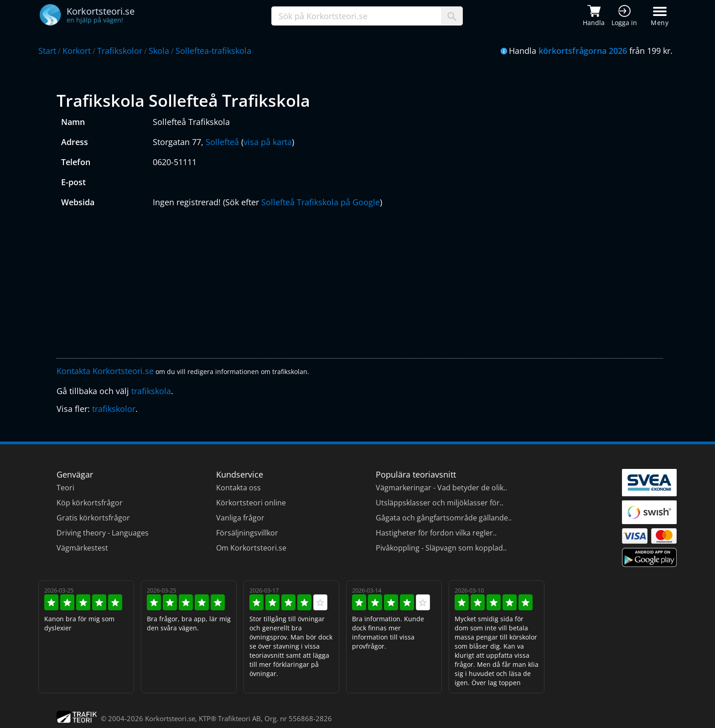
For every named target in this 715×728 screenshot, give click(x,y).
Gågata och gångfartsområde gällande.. (444, 518)
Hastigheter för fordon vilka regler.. (436, 533)
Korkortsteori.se (170, 718)
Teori (65, 488)
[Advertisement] (330, 285)
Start (47, 51)
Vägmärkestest (82, 548)
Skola (159, 51)
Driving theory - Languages (103, 533)
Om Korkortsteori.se (251, 548)
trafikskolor (114, 409)
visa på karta (268, 142)
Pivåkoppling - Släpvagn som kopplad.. (441, 548)
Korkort (77, 51)
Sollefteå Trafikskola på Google (321, 202)
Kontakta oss (238, 488)
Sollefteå (222, 142)
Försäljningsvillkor (247, 533)
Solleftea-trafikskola (213, 51)
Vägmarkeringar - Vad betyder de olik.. (441, 488)
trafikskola (151, 391)
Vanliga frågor (240, 518)
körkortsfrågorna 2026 (583, 51)
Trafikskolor (120, 51)
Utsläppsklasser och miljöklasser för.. (440, 503)
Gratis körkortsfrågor (93, 518)
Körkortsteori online (251, 503)
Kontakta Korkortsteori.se (105, 371)
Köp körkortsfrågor (90, 503)
